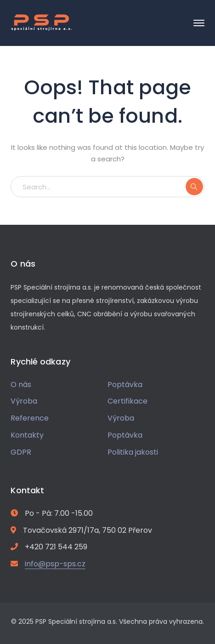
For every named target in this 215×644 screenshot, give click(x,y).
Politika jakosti (133, 452)
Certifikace (127, 401)
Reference (30, 418)
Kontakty (27, 435)
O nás (21, 385)
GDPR (21, 452)
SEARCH (194, 187)
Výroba (24, 401)
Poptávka (125, 385)
